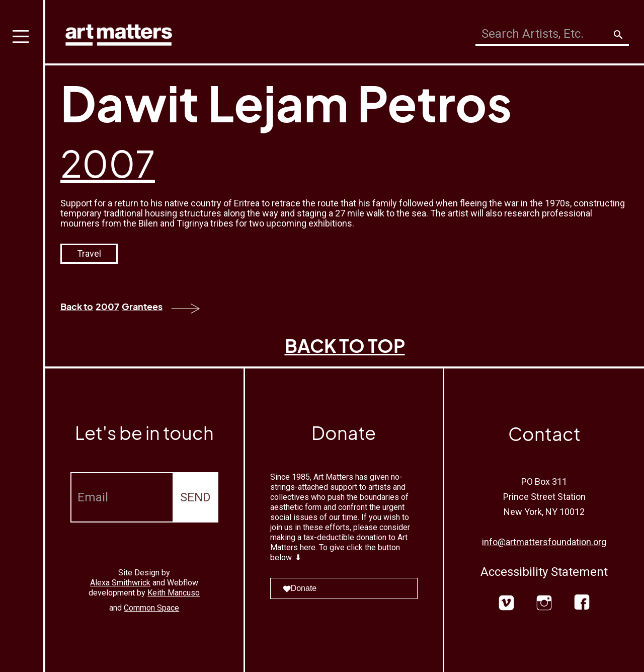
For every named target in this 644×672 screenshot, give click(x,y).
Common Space (151, 608)
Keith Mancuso (174, 593)
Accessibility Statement (544, 572)
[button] (23, 336)
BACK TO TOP (345, 346)
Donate (300, 588)
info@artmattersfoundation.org (544, 542)
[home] (119, 32)
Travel (89, 253)
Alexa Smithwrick (120, 583)
